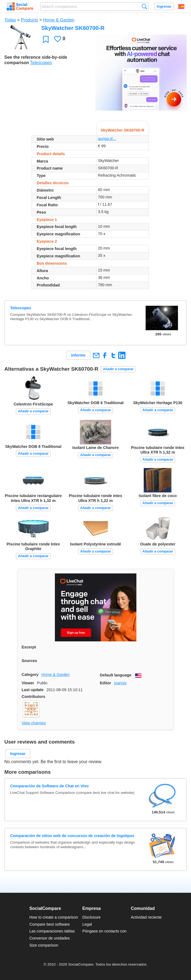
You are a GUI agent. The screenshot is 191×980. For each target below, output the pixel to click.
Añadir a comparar (118, 369)
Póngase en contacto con (104, 931)
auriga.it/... (107, 139)
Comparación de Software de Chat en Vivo (49, 786)
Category (30, 675)
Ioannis (120, 683)
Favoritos (46, 39)
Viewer (28, 683)
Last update (33, 690)
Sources (29, 661)
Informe (78, 355)
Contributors (34, 697)
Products (29, 20)
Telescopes (41, 63)
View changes (34, 723)
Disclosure (91, 917)
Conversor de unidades (50, 938)
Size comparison (44, 945)
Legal (87, 924)
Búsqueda (144, 6)
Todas (10, 20)
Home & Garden (59, 20)
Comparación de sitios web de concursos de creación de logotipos (72, 836)
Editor (106, 683)
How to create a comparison (54, 917)
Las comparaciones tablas (52, 931)
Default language (116, 675)
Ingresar (164, 6)
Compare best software (50, 924)
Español (181, 7)
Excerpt (29, 647)
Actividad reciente (146, 917)
